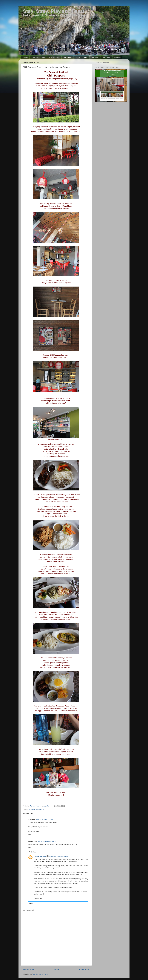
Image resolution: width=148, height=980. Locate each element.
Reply (30, 834)
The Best (95, 57)
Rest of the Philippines (51, 57)
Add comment (29, 910)
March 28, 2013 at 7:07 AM (47, 841)
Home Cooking (81, 57)
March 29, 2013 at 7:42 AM (59, 856)
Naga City (31, 809)
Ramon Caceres (40, 856)
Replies (33, 852)
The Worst (106, 57)
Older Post (84, 969)
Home (25, 57)
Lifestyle (117, 57)
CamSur (35, 57)
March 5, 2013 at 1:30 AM (45, 819)
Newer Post (28, 969)
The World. (67, 57)
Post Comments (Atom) (40, 974)
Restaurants (40, 809)
